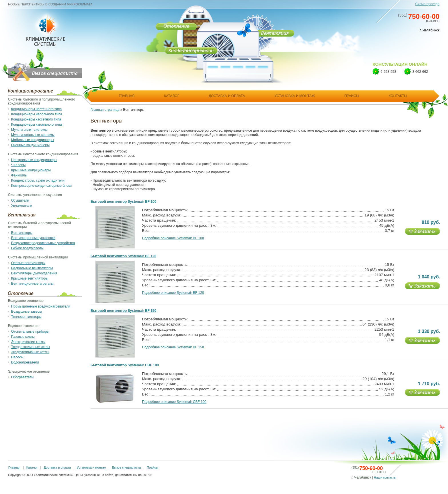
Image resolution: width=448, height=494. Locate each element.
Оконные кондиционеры (30, 145)
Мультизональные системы (33, 135)
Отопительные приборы (30, 332)
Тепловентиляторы (26, 317)
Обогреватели (22, 377)
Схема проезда (427, 4)
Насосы (17, 357)
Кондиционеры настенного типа (36, 109)
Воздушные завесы (26, 312)
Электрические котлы (28, 342)
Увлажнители (22, 206)
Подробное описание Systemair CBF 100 (174, 402)
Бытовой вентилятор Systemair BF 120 (123, 256)
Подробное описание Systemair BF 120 (173, 293)
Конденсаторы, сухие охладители (38, 180)
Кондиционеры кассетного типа (36, 119)
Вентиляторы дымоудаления (34, 273)
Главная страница (105, 110)
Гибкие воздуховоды (27, 248)
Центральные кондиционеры (34, 160)
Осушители (20, 200)
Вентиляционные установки (33, 238)
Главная (14, 467)
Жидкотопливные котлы (30, 352)
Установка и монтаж (91, 467)
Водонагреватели (25, 362)
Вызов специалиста (126, 467)
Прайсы (153, 467)
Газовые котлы (23, 337)
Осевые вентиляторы (28, 263)
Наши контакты (385, 477)
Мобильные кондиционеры (33, 140)
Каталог (32, 467)
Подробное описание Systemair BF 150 (173, 347)
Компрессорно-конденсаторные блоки (41, 186)
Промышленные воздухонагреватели (41, 306)
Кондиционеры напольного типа (37, 114)
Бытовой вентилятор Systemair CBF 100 (125, 365)
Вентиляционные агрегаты (32, 284)
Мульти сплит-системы (29, 130)
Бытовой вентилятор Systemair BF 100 (123, 202)
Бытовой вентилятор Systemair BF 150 (123, 311)
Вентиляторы (22, 233)
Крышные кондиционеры (31, 170)
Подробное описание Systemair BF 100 (173, 238)
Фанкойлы (19, 175)
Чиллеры (18, 165)
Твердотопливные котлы (31, 347)
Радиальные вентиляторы (32, 268)
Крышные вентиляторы (30, 278)
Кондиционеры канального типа (37, 124)
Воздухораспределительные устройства (43, 243)
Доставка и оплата (57, 467)
